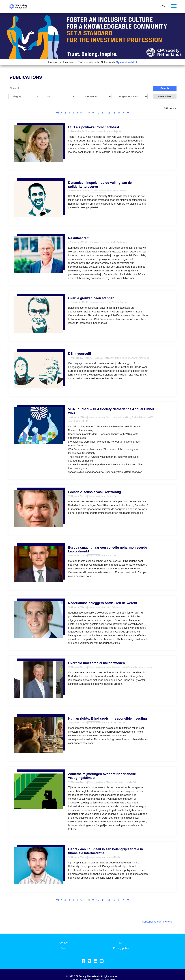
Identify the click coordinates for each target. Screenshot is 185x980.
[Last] (128, 113)
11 (103, 113)
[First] (57, 113)
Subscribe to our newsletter (158, 922)
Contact (64, 943)
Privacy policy (121, 948)
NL (158, 6)
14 (119, 113)
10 (98, 113)
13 (114, 113)
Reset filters (165, 97)
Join (121, 943)
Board (64, 948)
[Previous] (62, 113)
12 (108, 113)
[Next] (124, 113)
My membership (127, 62)
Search (165, 88)
